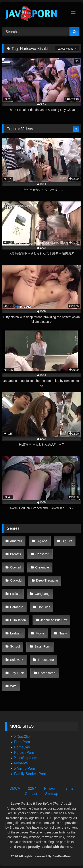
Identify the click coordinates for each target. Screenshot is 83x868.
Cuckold (16, 580)
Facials (15, 594)
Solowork (17, 660)
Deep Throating (47, 580)
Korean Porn (24, 753)
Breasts (16, 554)
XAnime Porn (25, 768)
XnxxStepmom (26, 758)
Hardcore (17, 607)
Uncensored (47, 673)
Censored (42, 554)
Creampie (42, 567)
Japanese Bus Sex (54, 620)
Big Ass (42, 541)
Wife (13, 686)
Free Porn (22, 742)
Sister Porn (42, 646)
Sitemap (52, 794)
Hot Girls (44, 607)
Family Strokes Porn (30, 774)
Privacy (50, 788)
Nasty (63, 633)
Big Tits (67, 541)
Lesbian (16, 633)
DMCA (15, 788)
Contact (31, 794)
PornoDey (22, 747)
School (15, 646)
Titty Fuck (17, 673)
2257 (32, 788)
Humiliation (18, 620)
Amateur (16, 541)
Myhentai (21, 763)
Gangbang (42, 594)
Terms (69, 788)
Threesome (46, 660)
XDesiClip (22, 737)
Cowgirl (15, 567)
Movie (40, 633)
